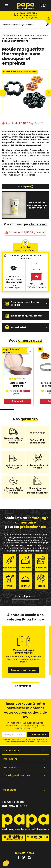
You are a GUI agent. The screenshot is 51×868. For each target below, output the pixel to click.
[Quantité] (37, 264)
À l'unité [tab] (26, 249)
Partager (26, 186)
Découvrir (18, 401)
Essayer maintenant (23, 670)
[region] (26, 379)
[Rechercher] (26, 24)
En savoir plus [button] (23, 596)
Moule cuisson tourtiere (18, 384)
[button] (26, 304)
